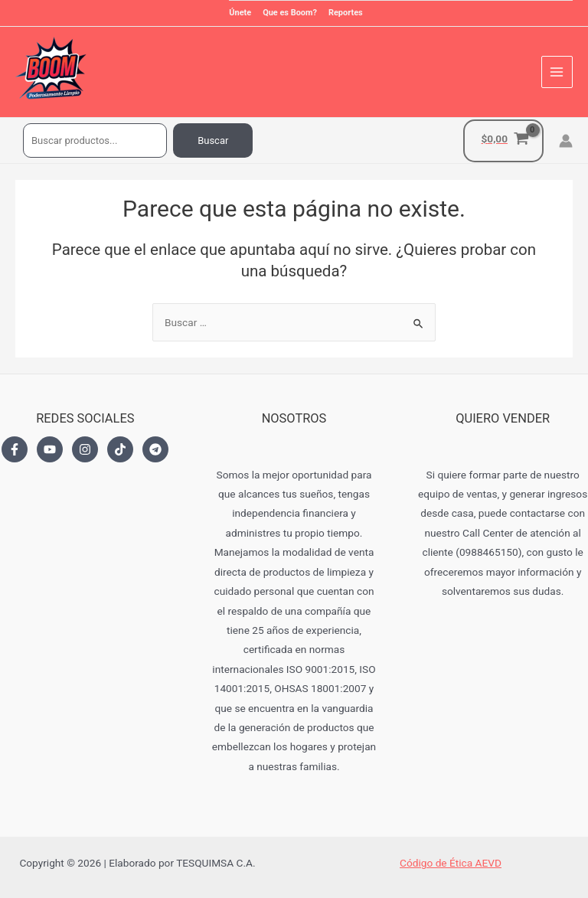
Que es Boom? (290, 13)
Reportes (346, 13)
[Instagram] (85, 449)
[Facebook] (15, 449)
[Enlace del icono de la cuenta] (566, 141)
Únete (240, 13)
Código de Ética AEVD (451, 863)
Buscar (213, 140)
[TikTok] (120, 449)
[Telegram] (155, 449)
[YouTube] (50, 449)
